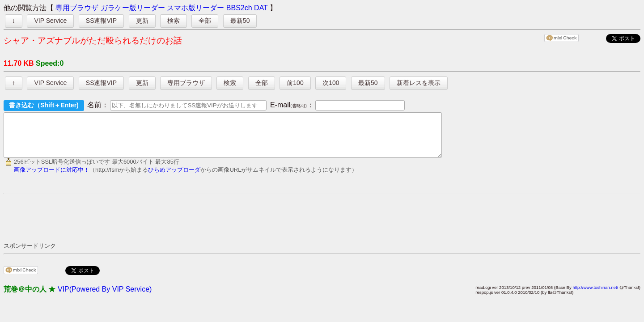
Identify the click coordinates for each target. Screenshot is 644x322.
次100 (331, 83)
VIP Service (50, 21)
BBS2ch (239, 8)
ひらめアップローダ (174, 178)
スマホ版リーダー (195, 8)
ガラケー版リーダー (133, 8)
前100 (295, 83)
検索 (174, 21)
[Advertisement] (166, 225)
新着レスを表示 (419, 83)
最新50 (240, 21)
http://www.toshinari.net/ (595, 295)
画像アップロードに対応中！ (52, 178)
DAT (261, 8)
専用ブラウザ (77, 8)
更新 (142, 21)
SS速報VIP (101, 21)
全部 (205, 21)
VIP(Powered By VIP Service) (105, 297)
